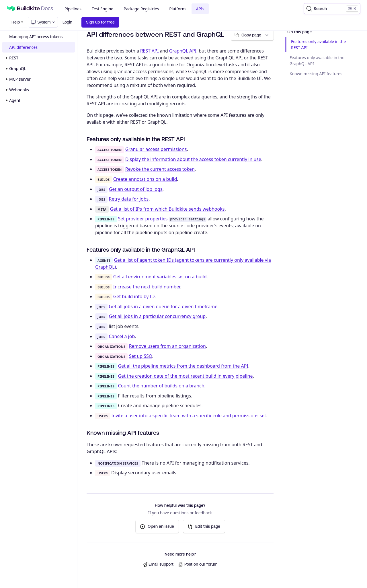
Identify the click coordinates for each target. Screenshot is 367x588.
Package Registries (141, 9)
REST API (150, 51)
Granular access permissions (156, 150)
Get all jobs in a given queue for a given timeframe (163, 306)
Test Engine (103, 9)
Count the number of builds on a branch (161, 386)
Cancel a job (122, 336)
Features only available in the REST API (318, 44)
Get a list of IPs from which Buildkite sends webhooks (167, 209)
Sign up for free (100, 22)
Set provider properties (143, 219)
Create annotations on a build (145, 179)
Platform (177, 9)
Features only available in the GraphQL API (317, 61)
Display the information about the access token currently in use (193, 159)
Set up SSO (141, 356)
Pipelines (73, 9)
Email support (158, 565)
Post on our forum (198, 565)
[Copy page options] (252, 35)
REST (14, 58)
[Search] (332, 9)
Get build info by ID (134, 297)
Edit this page (204, 526)
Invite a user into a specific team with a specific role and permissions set (189, 416)
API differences (23, 47)
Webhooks (19, 90)
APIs (200, 9)
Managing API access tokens (36, 37)
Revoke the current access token (160, 169)
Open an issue (157, 526)
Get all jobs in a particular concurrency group (157, 317)
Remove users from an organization (167, 346)
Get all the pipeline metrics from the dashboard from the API (183, 366)
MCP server (20, 79)
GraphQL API (183, 51)
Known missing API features (316, 74)
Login (67, 22)
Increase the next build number (147, 287)
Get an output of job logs (136, 189)
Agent (15, 100)
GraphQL (18, 68)
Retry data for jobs (129, 199)
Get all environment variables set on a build (160, 277)
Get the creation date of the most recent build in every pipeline (185, 376)
